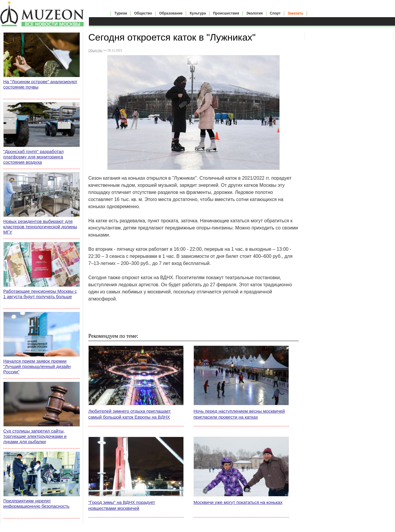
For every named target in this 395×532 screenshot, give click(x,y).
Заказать (296, 13)
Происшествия (226, 13)
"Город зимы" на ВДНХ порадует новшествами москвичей (122, 505)
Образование (171, 13)
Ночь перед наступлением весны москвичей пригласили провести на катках (239, 414)
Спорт (275, 13)
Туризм (121, 13)
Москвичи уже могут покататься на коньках (238, 502)
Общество (143, 13)
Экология (255, 13)
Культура (198, 13)
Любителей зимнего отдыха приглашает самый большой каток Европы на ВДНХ (129, 414)
